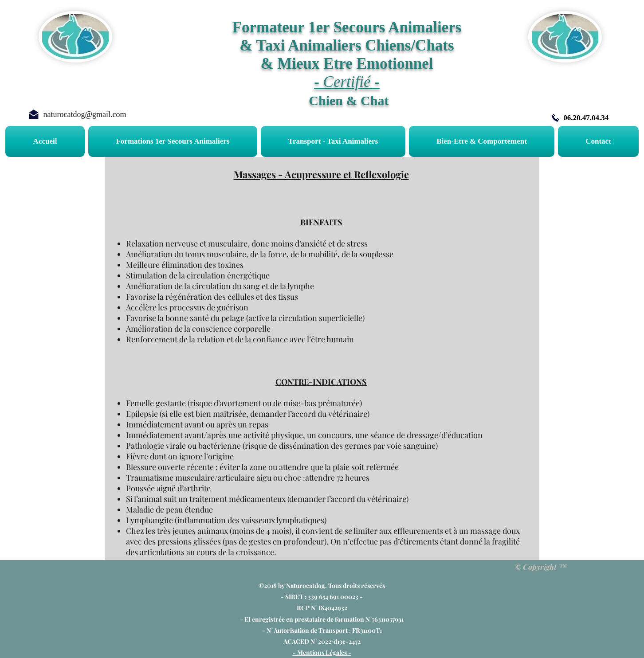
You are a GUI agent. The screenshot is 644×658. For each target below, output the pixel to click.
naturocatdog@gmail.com (84, 114)
